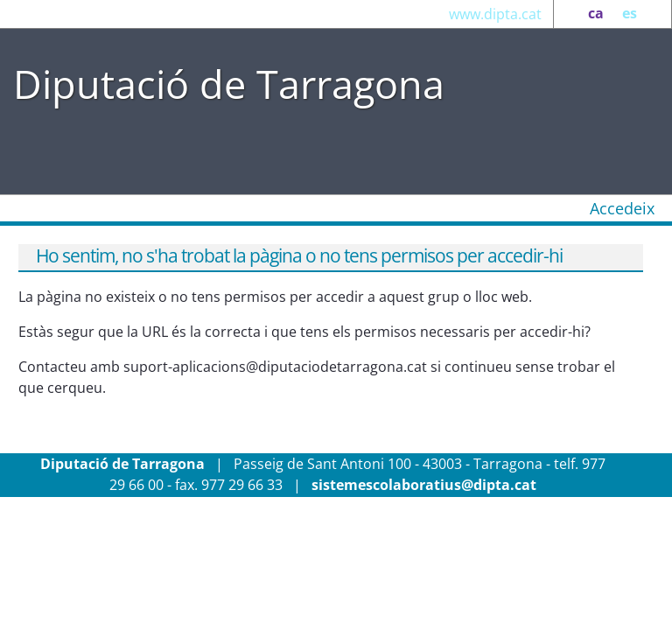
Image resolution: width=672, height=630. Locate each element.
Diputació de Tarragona (229, 84)
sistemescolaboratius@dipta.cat (424, 485)
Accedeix (622, 208)
